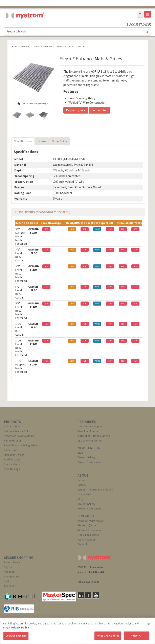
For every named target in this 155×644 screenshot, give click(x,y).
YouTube (96, 595)
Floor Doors (11, 450)
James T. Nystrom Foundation (95, 490)
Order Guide (59, 141)
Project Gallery (86, 457)
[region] (77, 631)
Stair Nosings (12, 469)
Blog (80, 453)
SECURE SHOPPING (19, 558)
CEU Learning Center (90, 440)
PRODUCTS (13, 422)
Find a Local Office (88, 535)
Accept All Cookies (108, 636)
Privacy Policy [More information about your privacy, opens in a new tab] (20, 628)
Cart (7, 581)
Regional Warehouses (91, 521)
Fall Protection (13, 440)
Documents (44, 212)
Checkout (10, 586)
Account (9, 572)
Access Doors (12, 426)
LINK (72, 229)
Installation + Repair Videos (94, 436)
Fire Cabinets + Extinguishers (21, 445)
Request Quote (76, 110)
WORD (97, 229)
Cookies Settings (16, 636)
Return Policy (12, 562)
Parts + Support (87, 540)
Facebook (88, 595)
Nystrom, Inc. (24, 26)
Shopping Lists (13, 576)
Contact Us (84, 544)
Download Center (88, 431)
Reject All (136, 636)
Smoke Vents (12, 464)
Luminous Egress (14, 455)
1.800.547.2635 (139, 25)
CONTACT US (87, 516)
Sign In (8, 567)
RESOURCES (87, 422)
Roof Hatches (12, 459)
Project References (89, 462)
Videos (42, 141)
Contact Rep (99, 110)
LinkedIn (81, 595)
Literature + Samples (90, 426)
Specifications (23, 141)
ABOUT (83, 475)
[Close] (149, 624)
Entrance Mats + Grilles (18, 431)
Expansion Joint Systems (19, 436)
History (82, 485)
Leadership (84, 494)
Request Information (90, 530)
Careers (82, 480)
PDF (46, 229)
